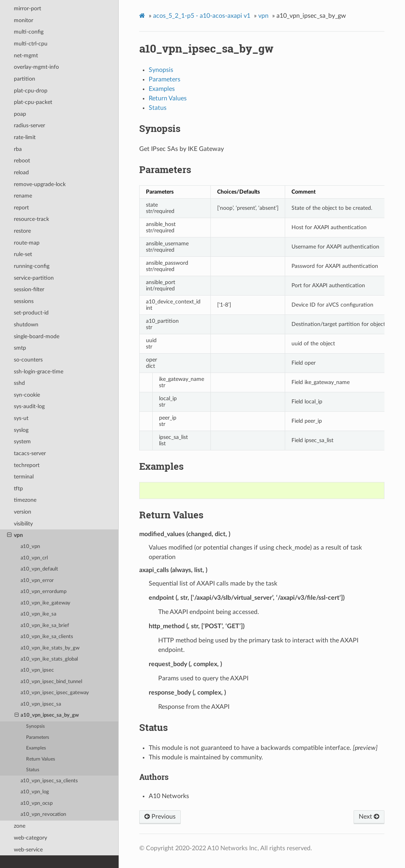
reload (21, 172)
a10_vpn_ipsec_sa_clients (49, 781)
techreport (27, 465)
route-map (27, 243)
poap (20, 114)
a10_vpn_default (39, 569)
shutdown (26, 325)
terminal (24, 477)
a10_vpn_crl (34, 558)
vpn (15, 535)
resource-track (31, 219)
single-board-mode (37, 336)
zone (20, 826)
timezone (25, 500)
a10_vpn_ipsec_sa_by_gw (47, 715)
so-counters (28, 360)
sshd (19, 383)
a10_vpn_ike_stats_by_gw (50, 648)
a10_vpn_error (37, 581)
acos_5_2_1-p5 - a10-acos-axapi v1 (202, 16)
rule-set (23, 254)
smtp (20, 348)
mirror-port (27, 8)
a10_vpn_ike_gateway (45, 603)
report (21, 208)
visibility (23, 524)
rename (23, 196)
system (22, 442)
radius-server (29, 125)
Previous (160, 817)
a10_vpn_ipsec (37, 670)
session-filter (29, 289)
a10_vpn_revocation (43, 814)
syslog (21, 430)
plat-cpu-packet (33, 102)
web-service (28, 850)
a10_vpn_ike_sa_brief (45, 626)
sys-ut (21, 418)
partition (25, 79)
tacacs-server (30, 453)
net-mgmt (26, 56)
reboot (22, 161)
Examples (36, 748)
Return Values (41, 759)
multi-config (29, 32)
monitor (24, 20)
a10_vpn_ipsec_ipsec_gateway (55, 693)
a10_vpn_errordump (44, 592)
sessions (24, 301)
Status (33, 770)
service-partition (34, 278)
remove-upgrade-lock (40, 184)
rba (18, 149)
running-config (32, 266)
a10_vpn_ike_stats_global (49, 659)
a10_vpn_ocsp (37, 803)
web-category (30, 838)
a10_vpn (30, 547)
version (23, 512)
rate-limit (25, 137)
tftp (18, 489)
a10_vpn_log (35, 792)
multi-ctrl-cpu (31, 44)
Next (369, 817)
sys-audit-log (29, 406)
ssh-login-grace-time (39, 372)
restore (22, 231)
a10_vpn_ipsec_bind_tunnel (51, 682)
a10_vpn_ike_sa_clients (47, 637)
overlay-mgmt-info (36, 67)
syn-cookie (27, 395)
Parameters (38, 737)
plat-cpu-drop (31, 91)
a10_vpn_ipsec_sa (41, 704)
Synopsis (35, 726)
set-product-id (31, 313)
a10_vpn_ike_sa (38, 614)
